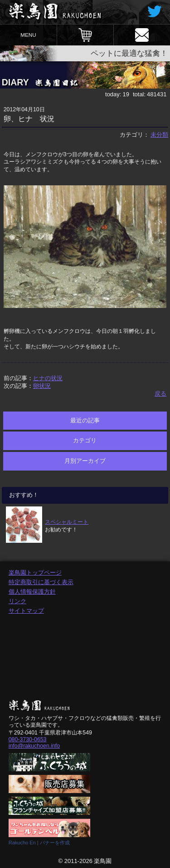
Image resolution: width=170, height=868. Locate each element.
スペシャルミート (67, 522)
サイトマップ (26, 611)
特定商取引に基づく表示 (41, 582)
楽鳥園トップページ (35, 573)
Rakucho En (22, 843)
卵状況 (42, 386)
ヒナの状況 (48, 378)
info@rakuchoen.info (34, 746)
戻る (160, 394)
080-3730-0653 (28, 739)
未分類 (159, 135)
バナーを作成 (55, 843)
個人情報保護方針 (32, 592)
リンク (17, 601)
